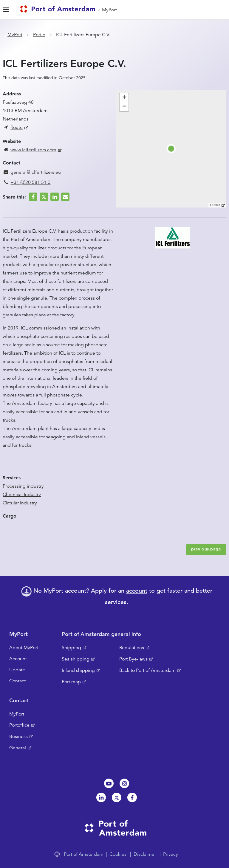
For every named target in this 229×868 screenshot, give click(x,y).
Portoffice (19, 725)
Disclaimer (145, 854)
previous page (206, 549)
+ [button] (124, 98)
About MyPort (24, 648)
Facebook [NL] (132, 797)
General (18, 748)
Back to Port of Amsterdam (147, 670)
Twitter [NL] (117, 797)
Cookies (118, 854)
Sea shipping (76, 659)
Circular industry (20, 503)
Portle (39, 35)
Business (18, 736)
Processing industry (23, 486)
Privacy (171, 854)
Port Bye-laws (133, 659)
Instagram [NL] (124, 783)
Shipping (71, 648)
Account (18, 659)
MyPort (109, 10)
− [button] (124, 107)
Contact (17, 681)
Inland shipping (78, 670)
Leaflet (215, 205)
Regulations (132, 648)
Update (17, 670)
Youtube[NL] (109, 783)
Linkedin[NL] (101, 797)
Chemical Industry (22, 495)
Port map (71, 682)
